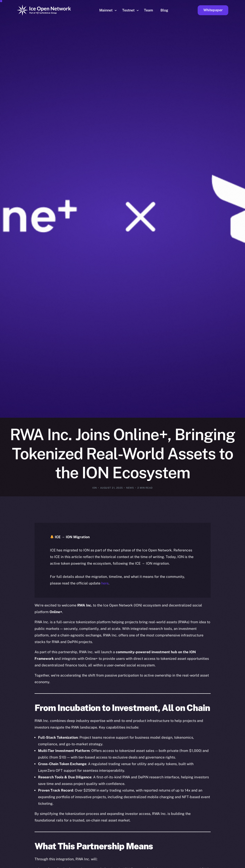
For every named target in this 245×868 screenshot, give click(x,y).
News (130, 488)
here (105, 583)
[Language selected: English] (133, 864)
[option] (31, 864)
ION (94, 488)
